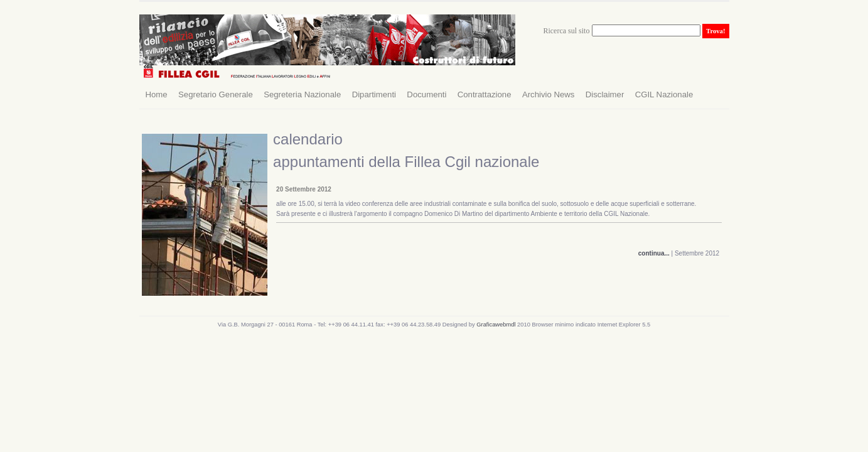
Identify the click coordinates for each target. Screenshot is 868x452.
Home (157, 94)
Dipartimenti (374, 94)
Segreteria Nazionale (302, 94)
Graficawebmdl (497, 325)
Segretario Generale (216, 94)
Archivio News (549, 94)
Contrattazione (485, 94)
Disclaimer (605, 94)
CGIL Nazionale (664, 94)
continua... (654, 253)
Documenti (426, 94)
